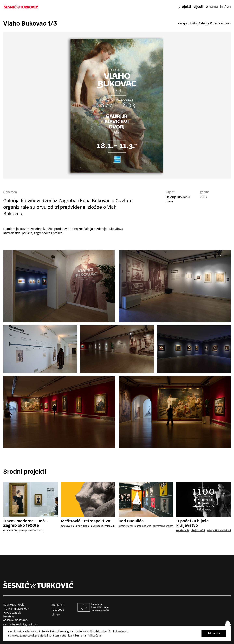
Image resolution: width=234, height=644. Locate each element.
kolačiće (44, 631)
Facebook (58, 610)
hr (222, 7)
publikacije (97, 526)
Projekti (185, 7)
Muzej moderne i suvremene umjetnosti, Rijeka (159, 526)
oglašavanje (67, 526)
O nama (212, 7)
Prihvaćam (214, 633)
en (229, 7)
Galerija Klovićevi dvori (215, 23)
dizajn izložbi (188, 23)
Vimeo (56, 615)
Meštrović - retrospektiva (86, 521)
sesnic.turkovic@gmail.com (21, 624)
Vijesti (198, 7)
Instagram (58, 605)
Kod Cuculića (131, 521)
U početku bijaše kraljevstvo (193, 523)
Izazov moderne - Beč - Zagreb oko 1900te (25, 523)
